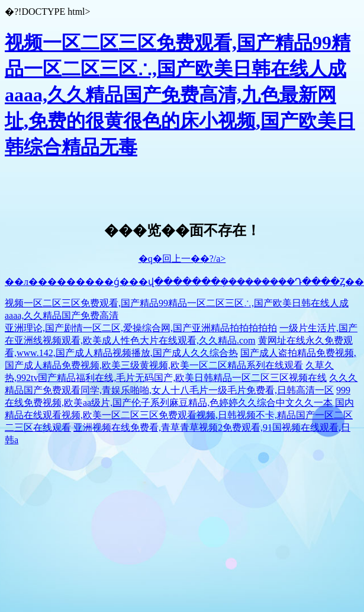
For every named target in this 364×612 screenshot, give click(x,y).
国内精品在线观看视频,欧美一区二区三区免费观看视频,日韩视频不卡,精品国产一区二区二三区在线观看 (179, 415)
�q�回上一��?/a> (182, 259)
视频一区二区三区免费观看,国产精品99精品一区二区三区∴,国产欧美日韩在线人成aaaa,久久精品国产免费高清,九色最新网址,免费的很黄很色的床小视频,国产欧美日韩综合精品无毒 (180, 95)
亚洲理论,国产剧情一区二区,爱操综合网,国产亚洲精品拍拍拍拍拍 (141, 328)
